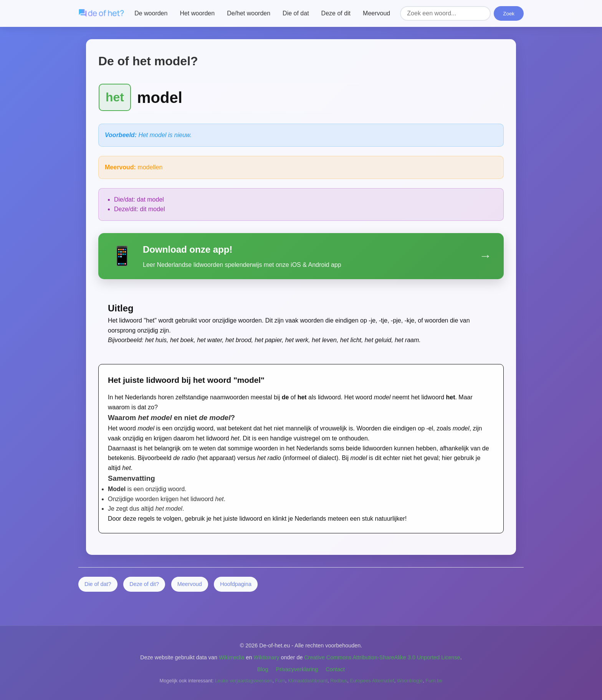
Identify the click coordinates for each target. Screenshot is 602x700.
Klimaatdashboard (308, 681)
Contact (335, 669)
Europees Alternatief (372, 681)
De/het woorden (249, 13)
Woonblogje (410, 681)
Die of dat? (98, 584)
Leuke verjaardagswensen (244, 681)
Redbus (339, 681)
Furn (280, 681)
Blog (263, 669)
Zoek (509, 14)
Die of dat (296, 13)
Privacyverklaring (297, 669)
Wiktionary (266, 657)
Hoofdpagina (236, 584)
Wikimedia (232, 657)
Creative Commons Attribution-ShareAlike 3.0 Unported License (382, 657)
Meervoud (376, 13)
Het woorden (197, 13)
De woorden (151, 13)
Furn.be (434, 681)
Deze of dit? (144, 584)
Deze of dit (336, 13)
